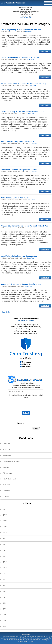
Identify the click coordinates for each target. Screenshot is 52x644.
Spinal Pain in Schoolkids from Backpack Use (19, 256)
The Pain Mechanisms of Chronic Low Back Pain (20, 58)
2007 (5, 515)
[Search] (20, 428)
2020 (5, 591)
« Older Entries (5, 312)
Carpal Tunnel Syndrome (12, 461)
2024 (5, 615)
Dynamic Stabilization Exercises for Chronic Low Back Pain (24, 226)
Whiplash (6, 467)
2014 (5, 556)
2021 (5, 597)
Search (20, 423)
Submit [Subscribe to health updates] (26, 413)
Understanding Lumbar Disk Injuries (15, 198)
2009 (5, 527)
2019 (5, 585)
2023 (5, 609)
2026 (5, 627)
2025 (5, 621)
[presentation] (26, 405)
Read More (45, 51)
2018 (5, 580)
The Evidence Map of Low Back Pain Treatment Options (23, 112)
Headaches (7, 455)
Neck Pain (6, 450)
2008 (5, 521)
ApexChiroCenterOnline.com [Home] (13, 3)
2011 (5, 538)
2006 (5, 509)
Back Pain (29, 32)
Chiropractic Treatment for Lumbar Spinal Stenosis (21, 284)
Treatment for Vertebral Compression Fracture (19, 170)
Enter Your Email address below (26, 387)
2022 (5, 603)
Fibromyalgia (7, 473)
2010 (5, 533)
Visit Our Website (26, 18)
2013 (5, 550)
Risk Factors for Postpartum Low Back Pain (18, 142)
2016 (5, 568)
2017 (5, 574)
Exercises (6, 491)
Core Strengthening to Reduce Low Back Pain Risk (21, 30)
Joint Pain (6, 485)
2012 (5, 544)
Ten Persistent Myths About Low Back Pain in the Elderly (23, 84)
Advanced (6, 497)
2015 (5, 562)
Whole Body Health (10, 479)
